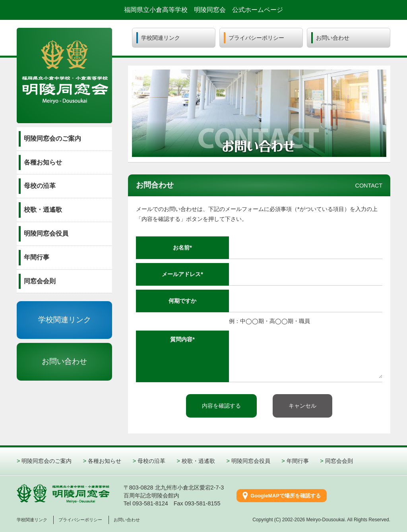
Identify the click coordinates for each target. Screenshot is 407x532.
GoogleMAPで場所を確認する (286, 496)
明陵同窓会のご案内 (47, 461)
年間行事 (298, 461)
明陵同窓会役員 (251, 461)
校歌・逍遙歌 (198, 461)
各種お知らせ (105, 461)
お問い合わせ (64, 361)
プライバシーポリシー (80, 520)
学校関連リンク (65, 320)
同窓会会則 (339, 461)
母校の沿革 (151, 461)
